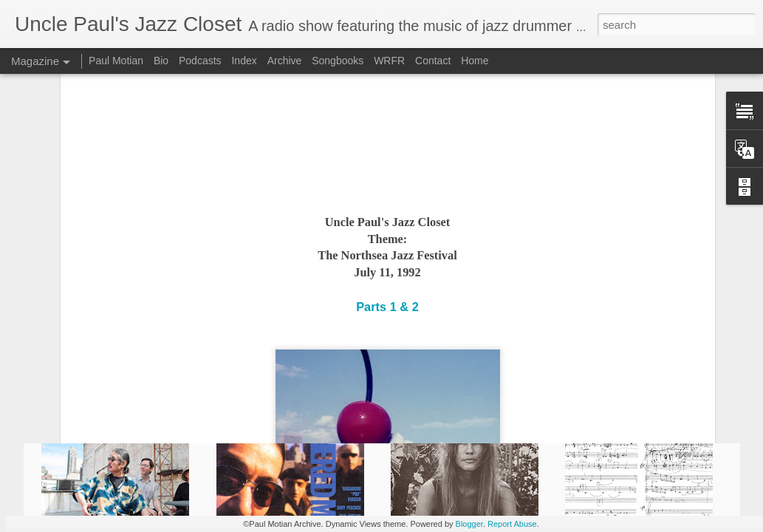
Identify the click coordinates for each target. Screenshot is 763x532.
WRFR (389, 61)
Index (244, 61)
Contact (433, 61)
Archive (285, 61)
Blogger (469, 524)
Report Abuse (512, 524)
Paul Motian (116, 61)
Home (475, 61)
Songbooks (338, 61)
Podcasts (200, 61)
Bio (161, 61)
